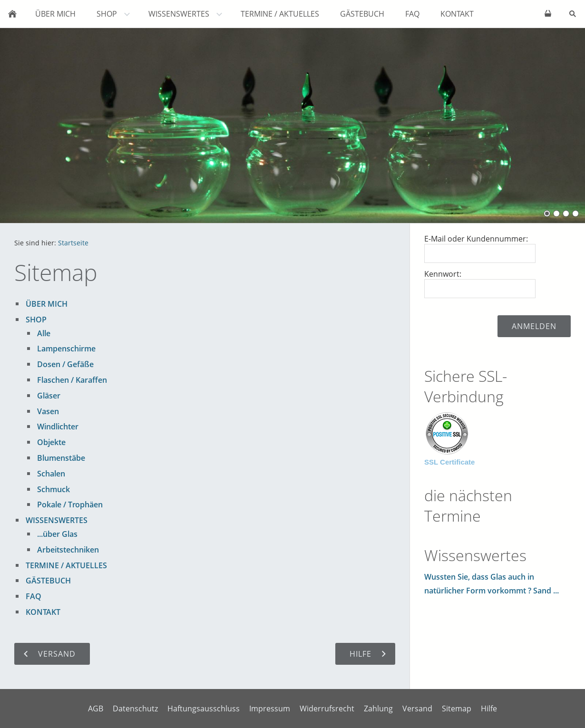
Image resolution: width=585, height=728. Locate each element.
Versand (417, 709)
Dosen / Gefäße (65, 364)
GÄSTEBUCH (48, 581)
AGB (96, 709)
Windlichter (58, 427)
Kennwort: (443, 274)
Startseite (73, 243)
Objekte (51, 442)
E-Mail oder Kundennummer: (476, 239)
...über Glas (57, 534)
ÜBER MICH (47, 304)
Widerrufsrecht (327, 709)
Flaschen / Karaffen (72, 380)
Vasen (48, 411)
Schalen (51, 474)
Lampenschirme (66, 349)
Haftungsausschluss (204, 709)
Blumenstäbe (61, 458)
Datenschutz (135, 709)
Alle (44, 333)
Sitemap (457, 709)
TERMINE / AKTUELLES (66, 565)
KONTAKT (43, 612)
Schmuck (54, 489)
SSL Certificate (449, 462)
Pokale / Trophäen (70, 505)
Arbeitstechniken (68, 550)
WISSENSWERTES (57, 520)
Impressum (270, 709)
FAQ (34, 596)
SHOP (36, 320)
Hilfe (489, 709)
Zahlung (378, 709)
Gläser (49, 396)
